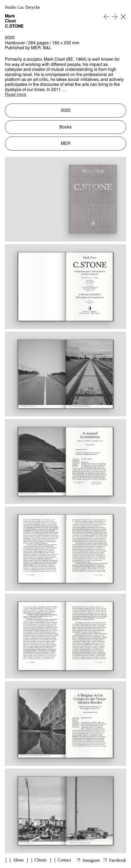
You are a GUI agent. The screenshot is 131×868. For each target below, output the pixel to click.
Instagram (91, 860)
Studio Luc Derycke (22, 7)
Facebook (118, 860)
